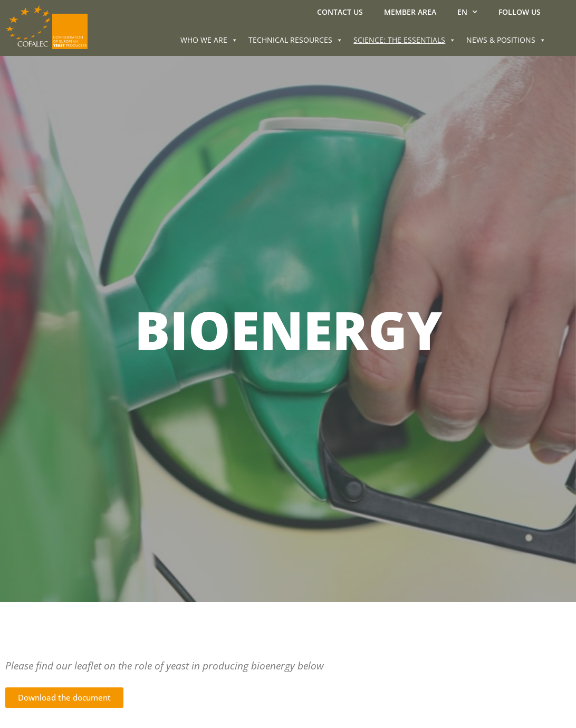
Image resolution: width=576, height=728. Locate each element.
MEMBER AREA (410, 12)
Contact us (340, 12)
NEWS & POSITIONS (506, 40)
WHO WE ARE (209, 40)
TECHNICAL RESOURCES (296, 40)
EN (467, 12)
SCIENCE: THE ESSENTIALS (405, 40)
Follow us (520, 12)
